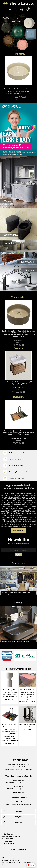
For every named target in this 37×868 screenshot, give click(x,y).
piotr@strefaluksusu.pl (24, 804)
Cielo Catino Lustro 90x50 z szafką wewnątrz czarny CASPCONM (27, 727)
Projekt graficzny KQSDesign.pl (11, 863)
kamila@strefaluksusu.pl (24, 789)
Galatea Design (18, 340)
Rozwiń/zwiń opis (19, 530)
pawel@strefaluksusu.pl (24, 783)
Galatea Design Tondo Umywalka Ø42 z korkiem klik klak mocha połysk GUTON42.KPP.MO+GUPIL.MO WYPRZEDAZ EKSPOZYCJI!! (19, 334)
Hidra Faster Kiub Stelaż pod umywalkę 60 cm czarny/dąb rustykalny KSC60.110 (18, 383)
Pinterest (12, 823)
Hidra (22, 387)
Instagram (12, 817)
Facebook (12, 811)
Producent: (18, 372)
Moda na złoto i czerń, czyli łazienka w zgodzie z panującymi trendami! (17, 642)
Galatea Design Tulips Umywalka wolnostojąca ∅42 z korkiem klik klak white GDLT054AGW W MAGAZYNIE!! (10, 695)
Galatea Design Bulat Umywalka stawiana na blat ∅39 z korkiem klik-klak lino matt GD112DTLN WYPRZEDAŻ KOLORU (19, 91)
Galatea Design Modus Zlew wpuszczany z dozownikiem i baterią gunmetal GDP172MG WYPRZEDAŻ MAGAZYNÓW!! (18, 433)
